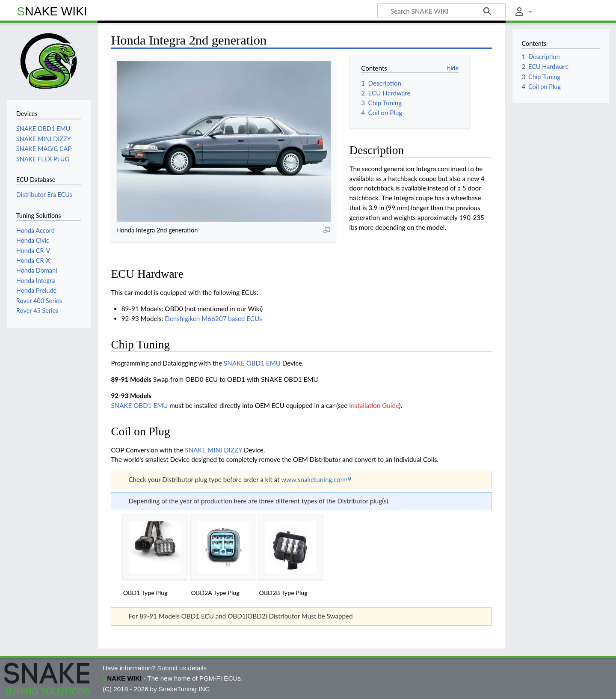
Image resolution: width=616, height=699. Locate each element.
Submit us (172, 668)
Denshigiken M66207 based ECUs (213, 318)
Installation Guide (374, 405)
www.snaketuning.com (313, 479)
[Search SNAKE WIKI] (441, 11)
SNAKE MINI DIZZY (213, 450)
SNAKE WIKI (52, 11)
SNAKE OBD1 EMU (252, 363)
